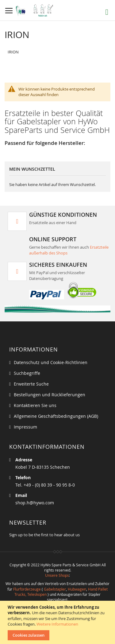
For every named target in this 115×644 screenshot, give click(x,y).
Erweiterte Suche (31, 384)
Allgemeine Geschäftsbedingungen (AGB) (56, 416)
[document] (58, 622)
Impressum (25, 427)
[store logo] (36, 10)
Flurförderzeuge (27, 589)
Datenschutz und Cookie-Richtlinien (51, 362)
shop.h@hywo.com (35, 503)
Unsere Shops (57, 575)
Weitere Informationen (57, 624)
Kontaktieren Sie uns (35, 405)
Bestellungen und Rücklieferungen (50, 395)
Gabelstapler (55, 589)
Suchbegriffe (27, 373)
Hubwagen (77, 589)
